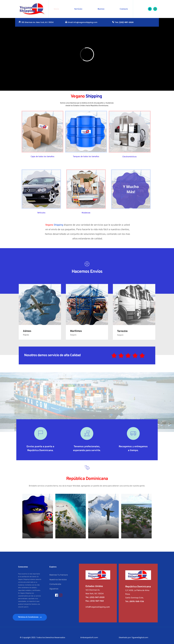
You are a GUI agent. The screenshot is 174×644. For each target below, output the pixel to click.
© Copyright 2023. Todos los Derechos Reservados (43, 637)
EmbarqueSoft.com (89, 637)
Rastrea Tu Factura (59, 575)
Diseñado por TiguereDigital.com (133, 637)
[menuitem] (56, 9)
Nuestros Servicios (58, 580)
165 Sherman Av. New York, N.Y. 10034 (38, 22)
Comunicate (55, 584)
